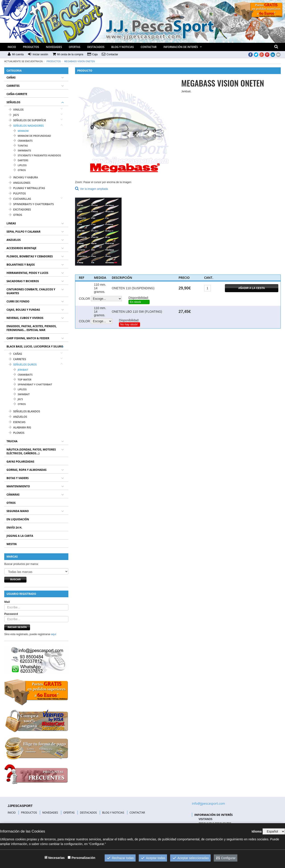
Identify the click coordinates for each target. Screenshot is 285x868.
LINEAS (11, 223)
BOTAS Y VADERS (17, 478)
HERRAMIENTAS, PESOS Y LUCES (27, 273)
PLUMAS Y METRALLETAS (27, 188)
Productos (54, 61)
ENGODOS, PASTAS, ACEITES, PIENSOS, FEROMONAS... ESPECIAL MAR (32, 328)
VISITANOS (206, 819)
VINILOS (16, 110)
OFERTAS (75, 47)
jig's (18, 399)
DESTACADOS (96, 47)
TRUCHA (12, 441)
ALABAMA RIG (20, 427)
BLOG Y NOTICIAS (123, 47)
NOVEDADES (54, 47)
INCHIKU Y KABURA (23, 177)
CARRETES (13, 86)
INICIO (12, 47)
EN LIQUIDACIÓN (18, 519)
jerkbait (21, 370)
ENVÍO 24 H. (14, 528)
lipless (20, 165)
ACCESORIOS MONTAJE (21, 248)
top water (22, 379)
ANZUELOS (14, 240)
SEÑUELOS (13, 102)
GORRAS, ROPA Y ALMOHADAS (26, 470)
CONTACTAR (149, 47)
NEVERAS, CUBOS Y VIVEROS (25, 318)
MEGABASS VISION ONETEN (80, 61)
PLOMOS (16, 433)
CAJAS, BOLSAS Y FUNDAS (23, 310)
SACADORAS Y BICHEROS (23, 281)
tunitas (20, 146)
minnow (21, 131)
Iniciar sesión (17, 627)
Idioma (257, 831)
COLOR (84, 299)
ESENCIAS (17, 422)
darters (21, 160)
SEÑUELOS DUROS (23, 365)
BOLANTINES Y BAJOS (21, 265)
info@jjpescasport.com (209, 803)
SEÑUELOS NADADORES (26, 126)
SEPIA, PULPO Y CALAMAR (23, 232)
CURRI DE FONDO (18, 301)
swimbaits (22, 150)
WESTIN (12, 544)
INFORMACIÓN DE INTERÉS (181, 47)
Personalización (83, 858)
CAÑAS (11, 77)
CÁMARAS (13, 495)
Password (11, 614)
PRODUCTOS (31, 47)
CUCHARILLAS (20, 199)
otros (19, 170)
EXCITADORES (20, 210)
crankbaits (23, 141)
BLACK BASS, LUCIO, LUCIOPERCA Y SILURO (35, 346)
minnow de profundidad (32, 136)
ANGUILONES (19, 183)
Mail (7, 602)
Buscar (15, 579)
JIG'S (14, 115)
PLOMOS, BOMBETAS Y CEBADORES (30, 256)
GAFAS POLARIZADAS (20, 462)
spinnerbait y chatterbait (33, 384)
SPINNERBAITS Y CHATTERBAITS (31, 204)
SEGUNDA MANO (18, 511)
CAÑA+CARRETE (17, 94)
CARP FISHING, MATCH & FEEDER (28, 338)
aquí (54, 634)
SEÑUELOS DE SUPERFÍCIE (27, 120)
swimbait (21, 394)
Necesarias (56, 858)
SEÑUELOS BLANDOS (24, 411)
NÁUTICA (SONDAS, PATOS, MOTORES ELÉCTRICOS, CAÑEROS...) (31, 451)
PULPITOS (17, 193)
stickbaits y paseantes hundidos (37, 155)
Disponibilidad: (139, 298)
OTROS (15, 215)
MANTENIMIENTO (18, 486)
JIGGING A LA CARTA (20, 536)
